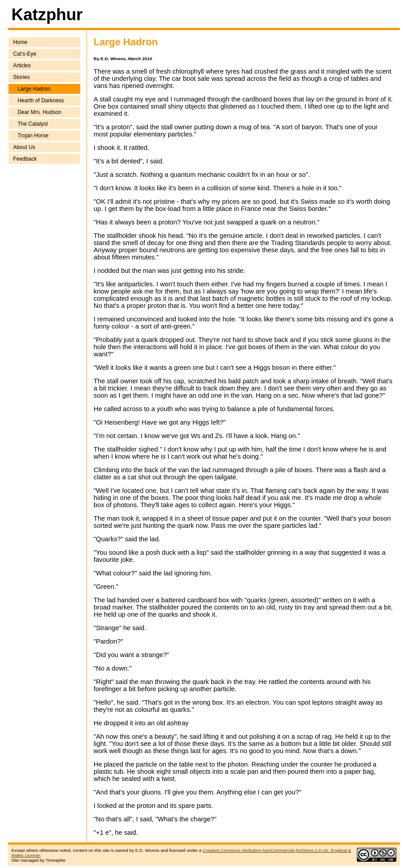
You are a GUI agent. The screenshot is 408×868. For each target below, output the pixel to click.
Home (20, 42)
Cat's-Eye (25, 54)
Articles (22, 66)
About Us (24, 147)
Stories (21, 77)
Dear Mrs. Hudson (39, 112)
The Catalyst (33, 124)
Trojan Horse (33, 136)
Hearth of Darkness (41, 101)
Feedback (25, 159)
